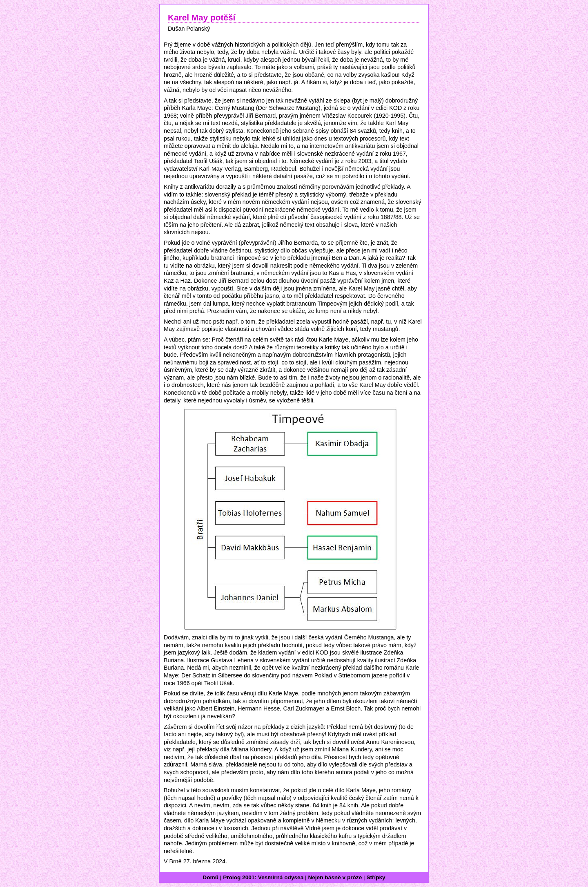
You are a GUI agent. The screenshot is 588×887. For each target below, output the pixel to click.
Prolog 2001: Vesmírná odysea (263, 877)
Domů (210, 877)
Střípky (376, 877)
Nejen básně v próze (335, 877)
